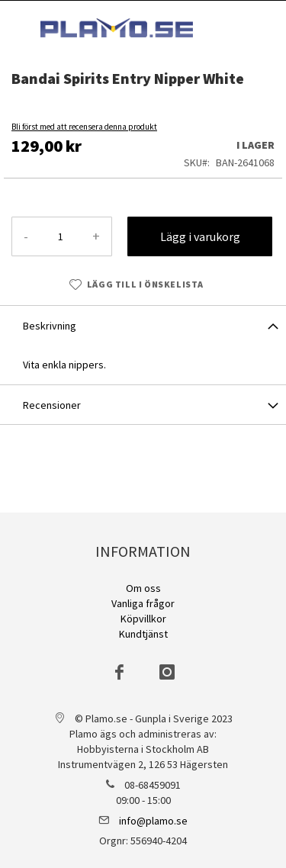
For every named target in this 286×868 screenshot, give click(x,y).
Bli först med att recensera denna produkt (84, 127)
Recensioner (52, 405)
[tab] (143, 325)
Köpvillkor (143, 619)
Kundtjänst (143, 634)
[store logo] (117, 28)
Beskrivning (50, 326)
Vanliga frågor (143, 603)
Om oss (143, 588)
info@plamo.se (153, 821)
